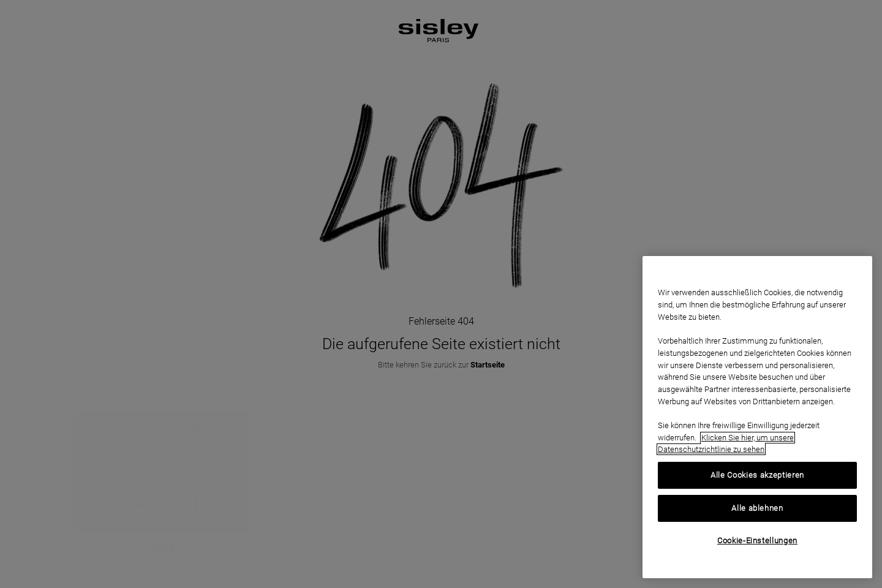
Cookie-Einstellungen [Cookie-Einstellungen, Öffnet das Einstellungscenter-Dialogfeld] (757, 541)
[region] (757, 417)
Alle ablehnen (757, 508)
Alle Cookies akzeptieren (757, 475)
